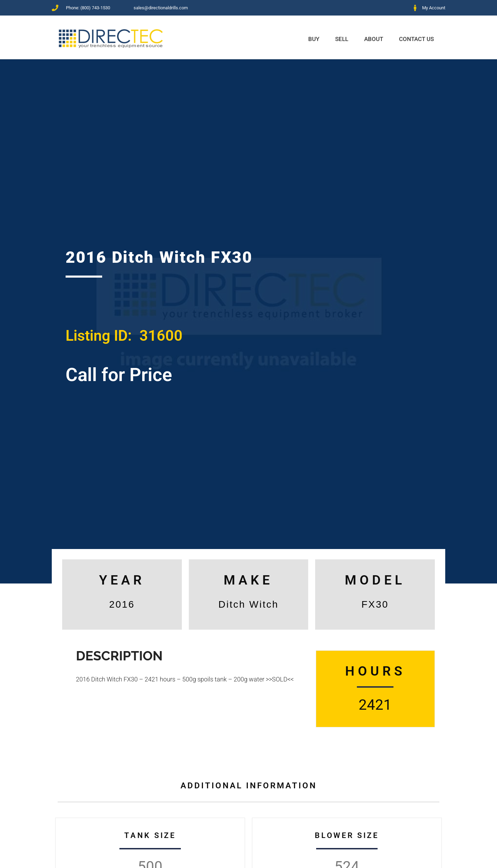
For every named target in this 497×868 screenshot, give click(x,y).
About (374, 39)
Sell (342, 39)
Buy (314, 39)
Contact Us (416, 39)
